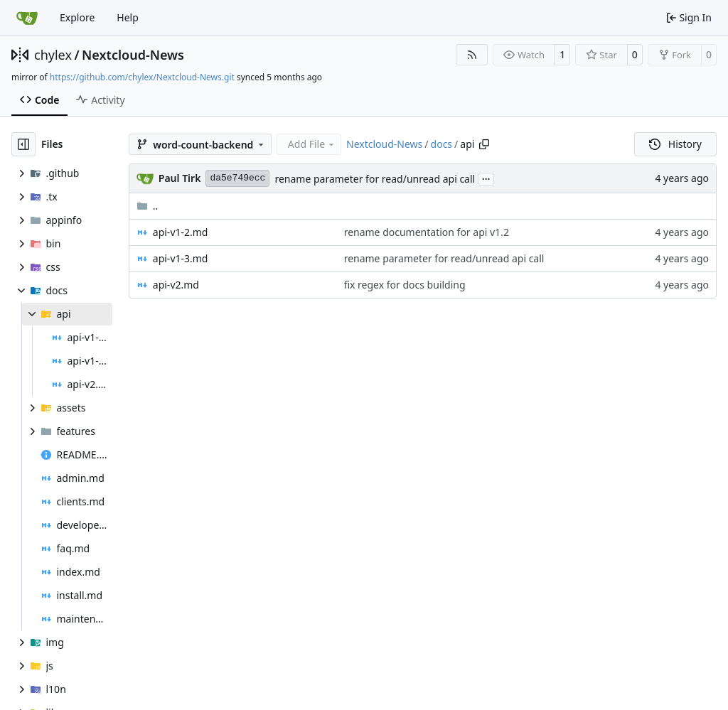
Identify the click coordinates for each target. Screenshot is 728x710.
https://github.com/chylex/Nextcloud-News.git (142, 77)
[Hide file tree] (23, 144)
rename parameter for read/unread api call (375, 179)
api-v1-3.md (181, 258)
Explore (77, 17)
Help (128, 17)
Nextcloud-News (133, 55)
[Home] (27, 18)
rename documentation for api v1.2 (427, 232)
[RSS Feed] (472, 55)
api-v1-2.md (181, 232)
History (675, 144)
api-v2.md (176, 285)
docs (442, 144)
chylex (53, 55)
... (486, 178)
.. (148, 206)
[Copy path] (484, 144)
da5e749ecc (237, 178)
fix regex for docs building (405, 285)
